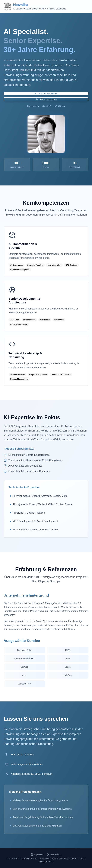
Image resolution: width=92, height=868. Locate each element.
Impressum (37, 854)
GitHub (60, 106)
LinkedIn (33, 106)
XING (47, 106)
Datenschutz (54, 854)
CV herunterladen (46, 99)
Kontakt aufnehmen (46, 93)
